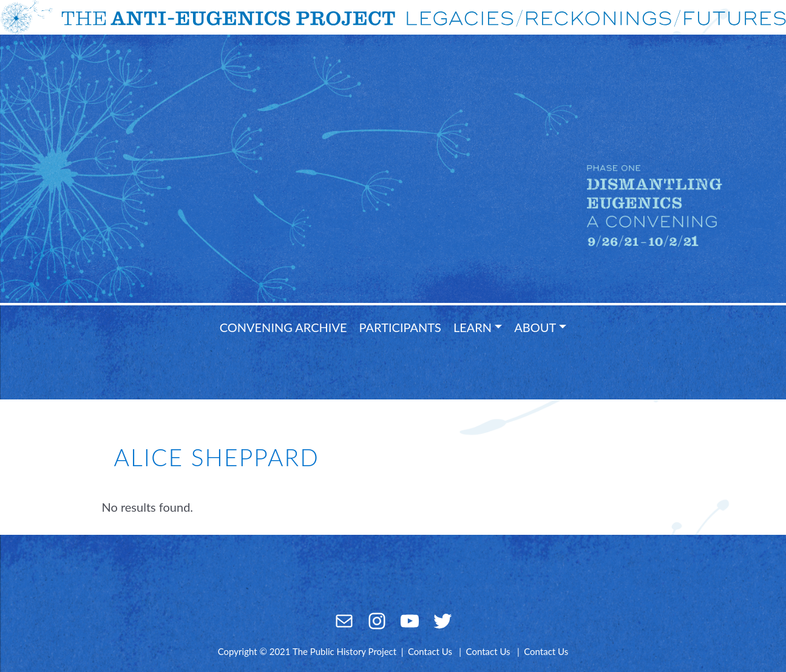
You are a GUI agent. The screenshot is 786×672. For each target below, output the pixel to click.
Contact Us (430, 651)
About (535, 327)
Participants (400, 327)
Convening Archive (283, 327)
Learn (473, 327)
